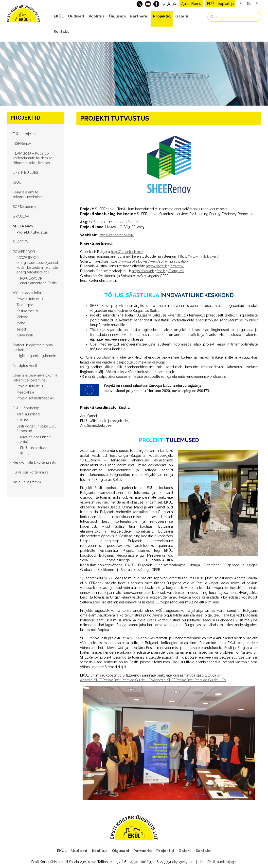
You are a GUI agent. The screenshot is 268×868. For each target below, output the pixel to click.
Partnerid (139, 16)
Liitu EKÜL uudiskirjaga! (218, 862)
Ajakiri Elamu (191, 4)
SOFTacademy (25, 207)
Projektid (162, 16)
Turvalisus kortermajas (30, 472)
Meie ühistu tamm (27, 482)
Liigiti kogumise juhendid (36, 356)
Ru (249, 4)
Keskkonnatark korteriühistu (35, 462)
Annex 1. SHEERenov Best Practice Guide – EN (117, 680)
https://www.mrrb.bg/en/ (199, 256)
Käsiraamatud (27, 311)
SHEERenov (23, 226)
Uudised (76, 16)
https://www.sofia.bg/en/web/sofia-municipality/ (149, 261)
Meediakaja (25, 392)
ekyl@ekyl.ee (183, 862)
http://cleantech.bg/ (127, 252)
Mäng (21, 323)
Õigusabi (117, 16)
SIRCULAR (21, 216)
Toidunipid (25, 305)
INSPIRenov (22, 143)
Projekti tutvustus (32, 232)
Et (241, 4)
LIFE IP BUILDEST (27, 173)
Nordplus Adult (25, 366)
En (258, 4)
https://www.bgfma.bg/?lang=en (158, 271)
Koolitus (97, 16)
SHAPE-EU (21, 242)
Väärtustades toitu (27, 293)
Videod (22, 317)
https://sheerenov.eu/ (117, 235)
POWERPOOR (24, 252)
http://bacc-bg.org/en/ (165, 266)
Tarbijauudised (28, 414)
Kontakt (61, 32)
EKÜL (59, 16)
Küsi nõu (23, 420)
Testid (21, 329)
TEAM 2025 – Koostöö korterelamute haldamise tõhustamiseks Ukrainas (33, 158)
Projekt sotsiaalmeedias (35, 398)
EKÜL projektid (25, 134)
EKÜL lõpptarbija (220, 4)
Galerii (182, 16)
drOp (17, 182)
